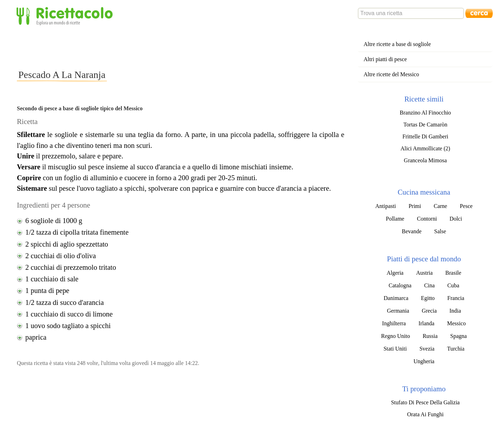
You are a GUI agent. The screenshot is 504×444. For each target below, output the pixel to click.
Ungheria (424, 361)
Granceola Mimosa (425, 160)
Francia (456, 298)
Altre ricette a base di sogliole (397, 44)
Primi (415, 206)
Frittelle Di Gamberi (425, 136)
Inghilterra (394, 323)
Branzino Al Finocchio (425, 113)
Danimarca (396, 298)
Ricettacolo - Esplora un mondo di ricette (66, 16)
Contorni (427, 219)
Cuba (453, 285)
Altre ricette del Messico (391, 74)
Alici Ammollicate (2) (425, 148)
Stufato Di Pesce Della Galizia (425, 402)
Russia (430, 336)
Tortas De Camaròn (425, 125)
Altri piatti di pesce (385, 59)
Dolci (456, 219)
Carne (440, 206)
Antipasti (386, 206)
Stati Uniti (395, 349)
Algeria (395, 273)
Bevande (412, 231)
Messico (456, 323)
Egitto (428, 298)
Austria (424, 273)
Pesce (466, 206)
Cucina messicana (424, 192)
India (455, 311)
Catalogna (400, 285)
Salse (440, 231)
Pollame (395, 219)
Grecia (429, 311)
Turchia (456, 349)
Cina (429, 285)
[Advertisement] (145, 47)
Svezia (427, 349)
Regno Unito (395, 336)
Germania (398, 311)
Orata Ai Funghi (425, 414)
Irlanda (427, 323)
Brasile (453, 273)
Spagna (458, 336)
